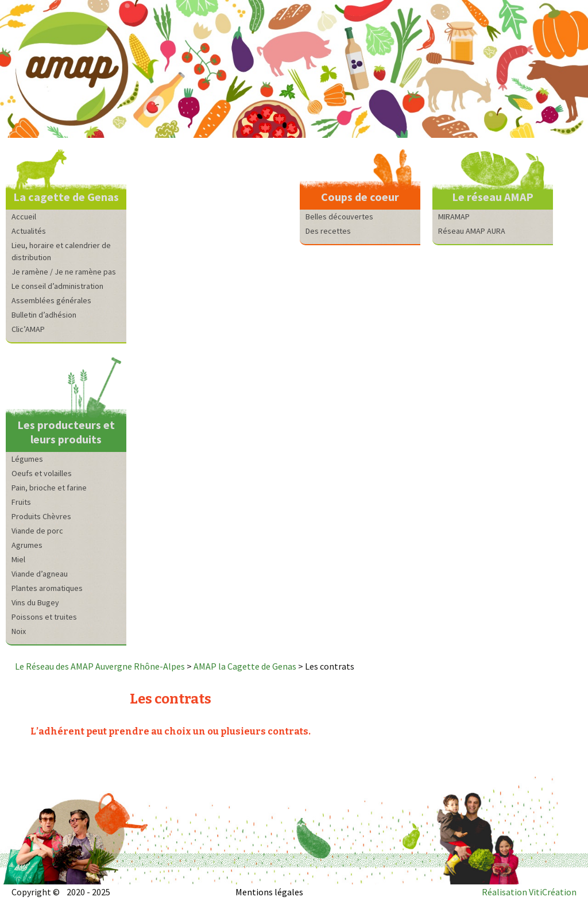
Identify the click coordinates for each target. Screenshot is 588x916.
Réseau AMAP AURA (472, 231)
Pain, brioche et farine (49, 488)
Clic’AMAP (28, 329)
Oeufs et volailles (42, 473)
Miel (18, 559)
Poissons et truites (44, 617)
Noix (19, 631)
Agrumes (27, 545)
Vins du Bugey (35, 602)
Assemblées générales (51, 300)
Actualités (29, 231)
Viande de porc (37, 531)
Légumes (27, 459)
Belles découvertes (339, 217)
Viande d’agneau (40, 574)
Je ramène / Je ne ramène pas (64, 272)
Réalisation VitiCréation (529, 892)
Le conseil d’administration (57, 286)
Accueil (24, 217)
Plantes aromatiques (47, 588)
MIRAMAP (454, 217)
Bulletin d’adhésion (44, 315)
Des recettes (328, 231)
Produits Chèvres (41, 516)
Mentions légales (269, 892)
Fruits (21, 502)
